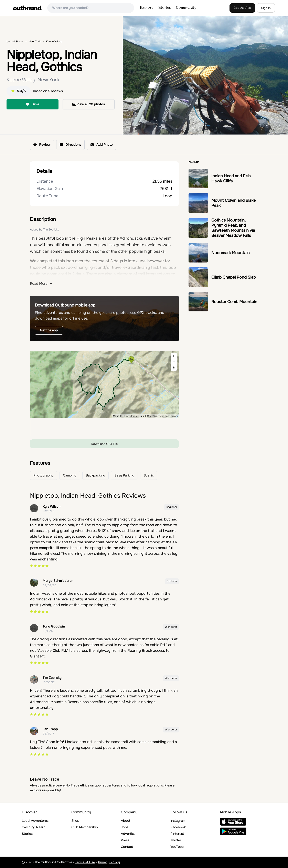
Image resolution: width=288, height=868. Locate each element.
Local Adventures (35, 821)
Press (125, 840)
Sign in (266, 8)
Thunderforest (130, 416)
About (126, 821)
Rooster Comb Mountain (234, 302)
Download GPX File (104, 444)
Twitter (176, 840)
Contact (127, 847)
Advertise (128, 834)
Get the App (242, 8)
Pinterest (177, 834)
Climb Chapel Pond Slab (234, 277)
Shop (75, 821)
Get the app (49, 330)
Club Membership (85, 827)
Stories (165, 8)
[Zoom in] (174, 356)
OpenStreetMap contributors (162, 416)
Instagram (178, 821)
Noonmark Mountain (231, 253)
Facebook (178, 827)
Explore (147, 8)
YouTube (177, 847)
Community (186, 8)
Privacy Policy (109, 862)
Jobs (125, 827)
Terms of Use (85, 862)
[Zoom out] (174, 362)
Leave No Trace (67, 785)
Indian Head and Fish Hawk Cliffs (231, 179)
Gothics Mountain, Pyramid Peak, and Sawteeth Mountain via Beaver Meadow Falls (233, 228)
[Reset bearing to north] (174, 368)
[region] (104, 385)
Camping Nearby (35, 827)
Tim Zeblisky (51, 229)
